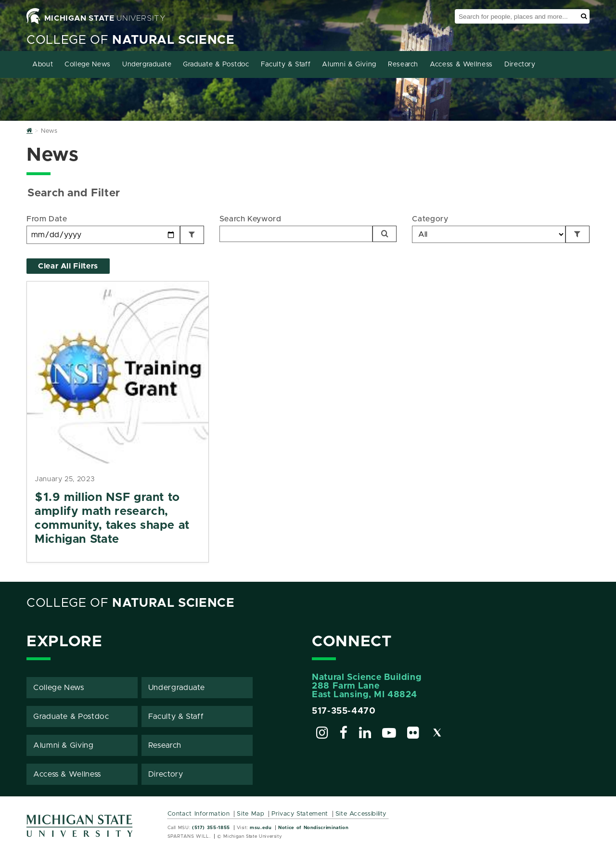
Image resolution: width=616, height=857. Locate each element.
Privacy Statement (300, 814)
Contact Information (199, 814)
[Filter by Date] (192, 235)
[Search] (385, 234)
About (43, 64)
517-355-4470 (344, 711)
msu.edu (261, 828)
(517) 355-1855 (211, 828)
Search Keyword (250, 219)
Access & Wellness (461, 64)
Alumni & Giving (349, 64)
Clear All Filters (68, 266)
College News (88, 64)
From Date (47, 219)
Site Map (250, 814)
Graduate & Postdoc (216, 64)
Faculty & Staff (286, 64)
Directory (520, 64)
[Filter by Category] (577, 234)
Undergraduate (147, 64)
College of (131, 40)
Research (403, 64)
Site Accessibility (361, 814)
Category (430, 219)
